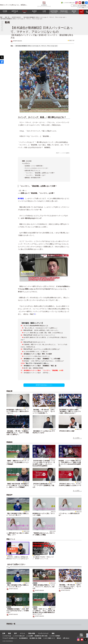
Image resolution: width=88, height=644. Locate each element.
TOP (1, 17)
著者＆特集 (32, 633)
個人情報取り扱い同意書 (35, 638)
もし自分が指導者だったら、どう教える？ (36, 352)
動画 (10, 633)
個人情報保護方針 (23, 638)
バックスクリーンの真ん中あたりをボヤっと (37, 356)
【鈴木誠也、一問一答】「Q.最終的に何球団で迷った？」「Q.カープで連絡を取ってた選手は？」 (18, 433)
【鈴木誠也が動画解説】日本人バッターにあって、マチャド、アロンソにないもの (44, 17)
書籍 (53, 633)
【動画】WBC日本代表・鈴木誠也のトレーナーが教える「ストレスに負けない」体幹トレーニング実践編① (18, 485)
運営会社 (59, 638)
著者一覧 (7, 17)
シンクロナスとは (7, 636)
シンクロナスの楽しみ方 (69, 3)
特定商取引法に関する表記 (41, 636)
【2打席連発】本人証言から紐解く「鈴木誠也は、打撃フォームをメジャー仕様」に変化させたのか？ (70, 411)
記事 (4, 633)
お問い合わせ (66, 638)
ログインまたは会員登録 (80, 6)
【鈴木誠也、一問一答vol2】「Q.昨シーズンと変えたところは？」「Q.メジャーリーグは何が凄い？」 (44, 411)
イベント (22, 633)
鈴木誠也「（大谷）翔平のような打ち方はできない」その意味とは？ (44, 361)
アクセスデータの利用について (10, 638)
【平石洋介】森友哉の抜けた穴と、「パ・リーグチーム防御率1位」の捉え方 (43, 485)
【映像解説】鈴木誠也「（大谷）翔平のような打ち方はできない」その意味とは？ (18, 611)
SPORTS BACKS (16, 17)
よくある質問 (30, 636)
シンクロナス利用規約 (55, 636)
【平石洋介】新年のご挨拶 (66, 431)
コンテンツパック (43, 633)
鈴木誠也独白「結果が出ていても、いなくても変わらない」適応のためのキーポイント (18, 411)
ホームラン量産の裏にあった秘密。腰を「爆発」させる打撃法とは (43, 333)
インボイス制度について (83, 8)
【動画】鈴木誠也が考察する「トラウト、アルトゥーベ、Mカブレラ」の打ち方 (44, 587)
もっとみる (76, 438)
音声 (15, 633)
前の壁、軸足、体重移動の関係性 (33, 368)
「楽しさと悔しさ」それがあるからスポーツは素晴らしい (41, 328)
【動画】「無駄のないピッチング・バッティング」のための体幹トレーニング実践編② (18, 462)
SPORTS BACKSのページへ (44, 385)
